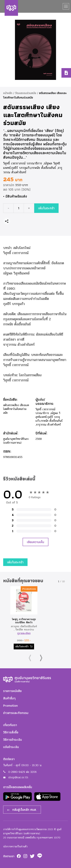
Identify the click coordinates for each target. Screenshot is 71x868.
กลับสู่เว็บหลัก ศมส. (22, 810)
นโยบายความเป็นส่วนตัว (15, 846)
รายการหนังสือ (12, 691)
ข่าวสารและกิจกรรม (16, 713)
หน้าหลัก (8, 93)
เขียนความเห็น (35, 542)
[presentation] (30, 658)
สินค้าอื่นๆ (9, 698)
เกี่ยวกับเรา (10, 725)
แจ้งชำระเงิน (11, 747)
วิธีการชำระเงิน (12, 740)
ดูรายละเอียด (24, 633)
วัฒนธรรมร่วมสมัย (26, 93)
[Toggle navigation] (66, 6)
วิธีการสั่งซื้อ (11, 732)
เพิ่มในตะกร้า (46, 207)
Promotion (10, 706)
